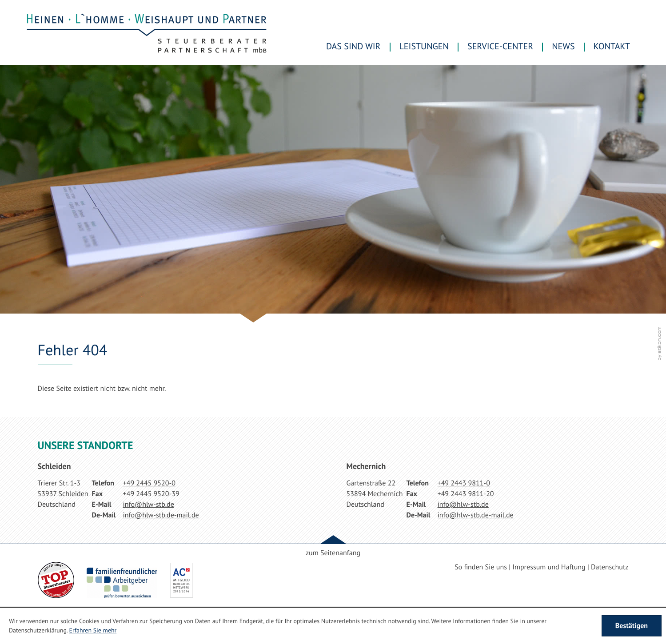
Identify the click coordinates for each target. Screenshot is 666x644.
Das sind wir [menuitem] (353, 46)
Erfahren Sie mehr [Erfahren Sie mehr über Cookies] (93, 630)
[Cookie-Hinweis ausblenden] (632, 626)
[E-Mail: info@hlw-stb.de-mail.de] (161, 515)
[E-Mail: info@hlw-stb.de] (149, 505)
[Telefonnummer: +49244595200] (149, 483)
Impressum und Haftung (549, 567)
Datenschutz (610, 567)
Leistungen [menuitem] (424, 46)
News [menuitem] (563, 46)
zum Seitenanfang (333, 553)
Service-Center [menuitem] (500, 46)
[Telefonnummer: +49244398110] (464, 483)
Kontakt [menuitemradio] (612, 46)
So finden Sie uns (481, 567)
